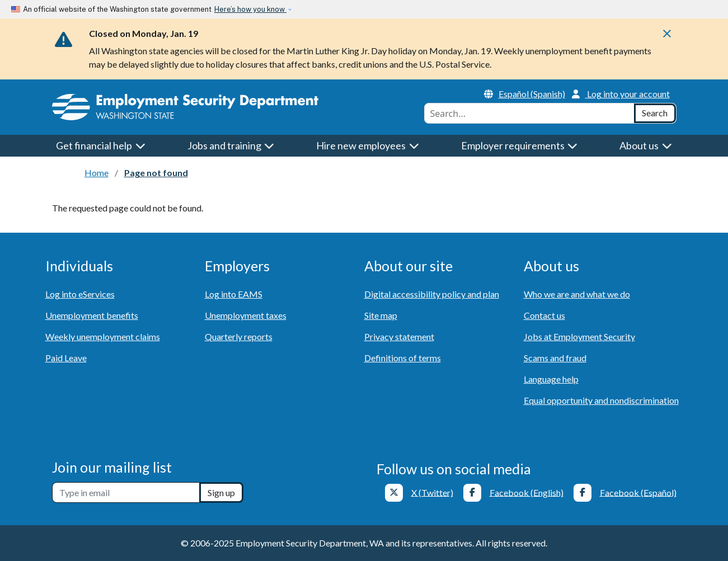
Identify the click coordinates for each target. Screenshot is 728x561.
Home (97, 173)
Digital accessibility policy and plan (432, 294)
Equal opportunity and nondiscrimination (601, 400)
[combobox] (529, 113)
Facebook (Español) (638, 492)
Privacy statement (399, 336)
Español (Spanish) (525, 94)
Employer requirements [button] (520, 145)
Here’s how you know (250, 9)
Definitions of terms (403, 358)
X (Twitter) (432, 492)
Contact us (544, 315)
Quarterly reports (239, 336)
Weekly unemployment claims (103, 336)
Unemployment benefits (92, 315)
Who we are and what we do (577, 294)
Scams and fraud (555, 358)
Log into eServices (80, 294)
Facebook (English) (527, 492)
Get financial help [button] (101, 145)
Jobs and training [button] (231, 145)
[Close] (667, 37)
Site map (381, 315)
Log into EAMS (234, 294)
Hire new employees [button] (368, 145)
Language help (551, 379)
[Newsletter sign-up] (126, 492)
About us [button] (646, 145)
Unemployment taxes (246, 315)
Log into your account (621, 94)
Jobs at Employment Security (579, 336)
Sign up (221, 492)
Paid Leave (66, 358)
